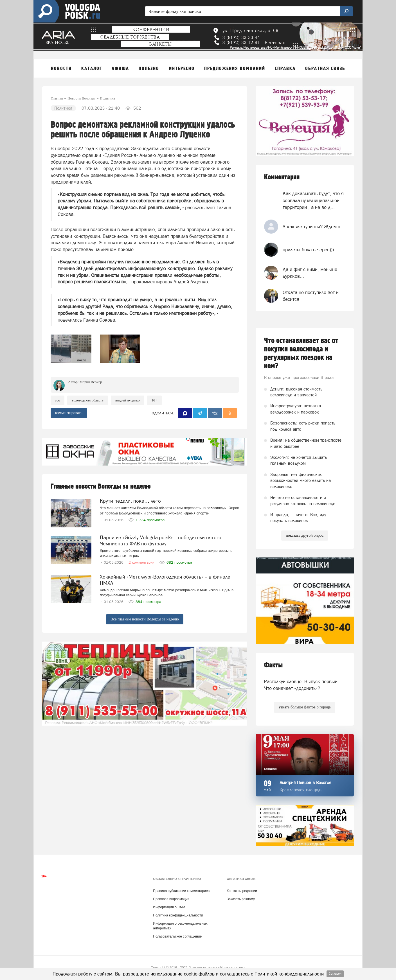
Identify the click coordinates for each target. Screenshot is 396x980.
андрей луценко (128, 400)
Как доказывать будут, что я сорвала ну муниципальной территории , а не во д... (313, 200)
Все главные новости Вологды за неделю (145, 619)
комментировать (69, 413)
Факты (273, 665)
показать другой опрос (305, 535)
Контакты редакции (242, 891)
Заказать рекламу (241, 899)
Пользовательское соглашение (177, 936)
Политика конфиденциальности (178, 915)
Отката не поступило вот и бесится (311, 296)
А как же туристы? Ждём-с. (312, 227)
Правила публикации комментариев (181, 891)
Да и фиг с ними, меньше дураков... (310, 273)
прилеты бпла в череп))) (308, 250)
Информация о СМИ (169, 907)
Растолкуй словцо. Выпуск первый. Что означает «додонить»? (301, 685)
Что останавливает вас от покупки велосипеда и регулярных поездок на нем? (301, 353)
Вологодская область (87, 400)
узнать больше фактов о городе (305, 707)
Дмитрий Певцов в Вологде (305, 783)
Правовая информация (171, 899)
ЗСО (58, 400)
